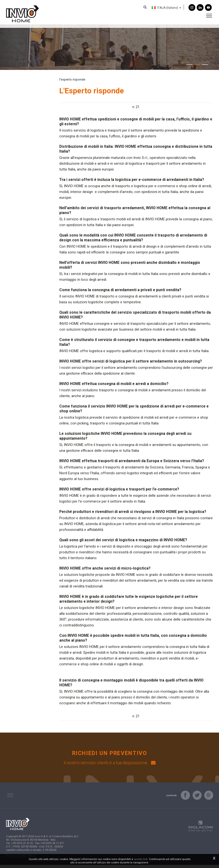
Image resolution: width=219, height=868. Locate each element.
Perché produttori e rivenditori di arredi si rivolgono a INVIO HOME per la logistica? (133, 515)
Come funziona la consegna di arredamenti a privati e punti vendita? (120, 293)
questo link (141, 859)
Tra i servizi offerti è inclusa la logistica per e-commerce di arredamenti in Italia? (132, 182)
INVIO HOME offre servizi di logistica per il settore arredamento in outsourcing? (131, 364)
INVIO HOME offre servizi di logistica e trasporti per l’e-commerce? (119, 492)
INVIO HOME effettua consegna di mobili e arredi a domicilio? (114, 387)
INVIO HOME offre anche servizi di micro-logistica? (105, 571)
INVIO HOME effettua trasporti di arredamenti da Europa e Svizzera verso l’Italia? (132, 464)
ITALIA (164, 8)
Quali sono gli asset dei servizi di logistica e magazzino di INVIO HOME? (123, 543)
